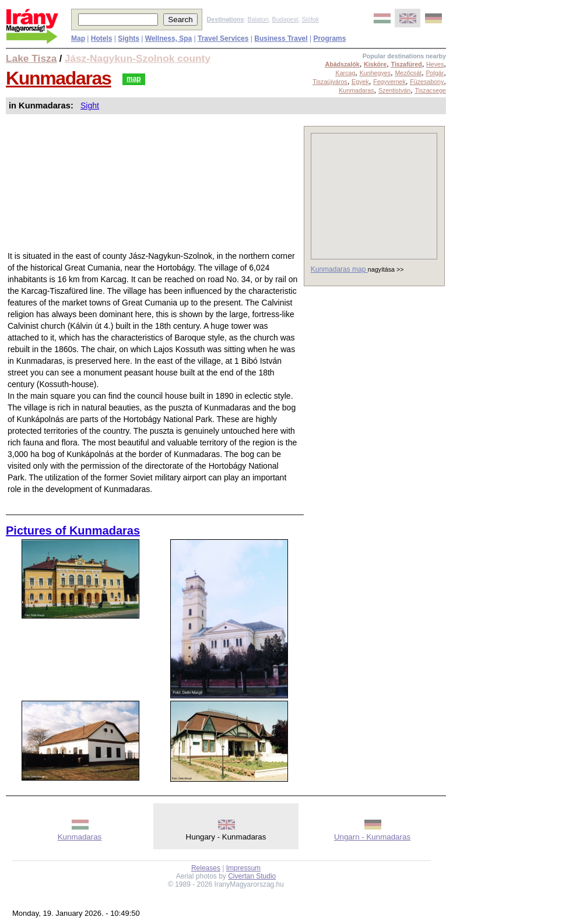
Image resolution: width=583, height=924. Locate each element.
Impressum (243, 868)
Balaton (258, 19)
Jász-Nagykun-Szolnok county (138, 58)
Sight (90, 106)
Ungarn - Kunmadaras (372, 837)
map (134, 79)
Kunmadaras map (339, 269)
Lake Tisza (31, 58)
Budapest (285, 19)
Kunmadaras (59, 78)
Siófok (310, 19)
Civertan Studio (252, 876)
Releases (206, 868)
